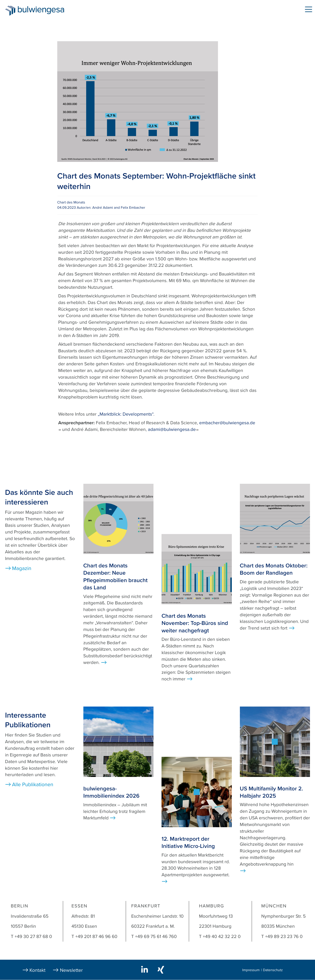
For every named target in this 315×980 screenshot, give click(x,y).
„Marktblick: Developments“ (125, 414)
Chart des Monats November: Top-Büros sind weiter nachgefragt (195, 623)
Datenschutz (273, 970)
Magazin (22, 569)
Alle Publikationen (33, 785)
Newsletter (71, 970)
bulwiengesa (47, 10)
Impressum (251, 970)
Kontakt (38, 970)
